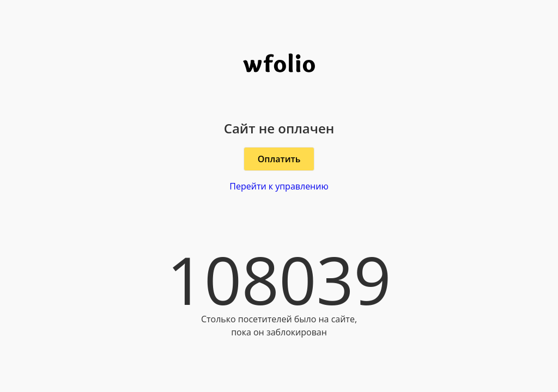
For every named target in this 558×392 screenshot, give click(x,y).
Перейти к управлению (279, 186)
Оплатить (279, 159)
